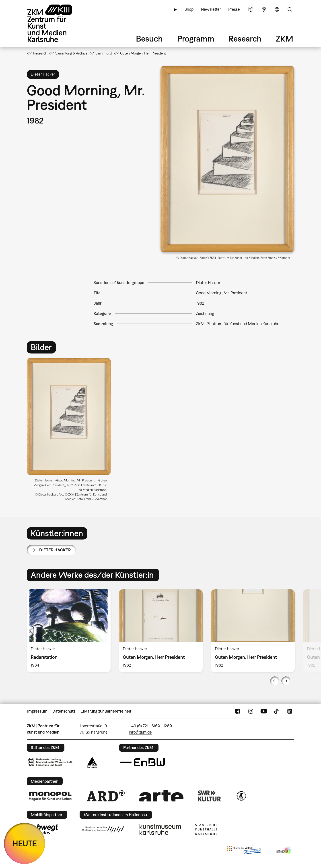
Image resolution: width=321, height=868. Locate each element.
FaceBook (238, 711)
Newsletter (211, 9)
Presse (234, 9)
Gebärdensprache (264, 9)
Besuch (149, 39)
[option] (71, 431)
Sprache (277, 9)
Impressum (37, 711)
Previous (275, 681)
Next (286, 681)
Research (245, 39)
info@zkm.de (140, 732)
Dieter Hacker (55, 550)
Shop (189, 9)
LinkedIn (290, 711)
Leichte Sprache (251, 9)
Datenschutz (64, 711)
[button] (227, 159)
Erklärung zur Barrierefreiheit (106, 711)
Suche (290, 9)
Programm (196, 39)
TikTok (277, 711)
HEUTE (25, 843)
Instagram (251, 711)
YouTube (264, 711)
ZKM (284, 39)
